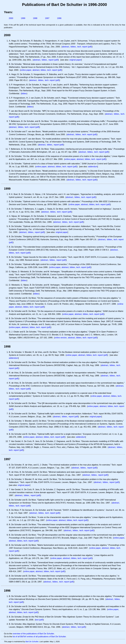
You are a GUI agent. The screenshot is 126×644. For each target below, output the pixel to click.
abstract (66, 47)
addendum (93, 167)
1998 (35, 18)
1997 (47, 18)
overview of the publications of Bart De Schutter (33, 634)
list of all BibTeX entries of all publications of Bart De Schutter (39, 637)
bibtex (73, 47)
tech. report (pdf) (85, 47)
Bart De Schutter (32, 642)
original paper (75, 60)
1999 (23, 18)
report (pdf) (53, 60)
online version (61, 338)
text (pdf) (39, 620)
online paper (26, 70)
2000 (11, 18)
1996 (59, 18)
